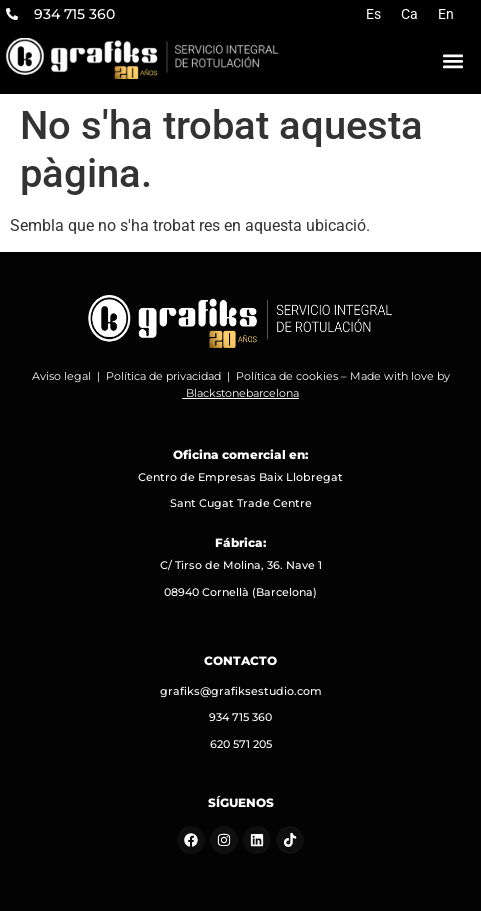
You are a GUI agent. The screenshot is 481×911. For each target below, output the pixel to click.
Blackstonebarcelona (242, 393)
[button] (453, 61)
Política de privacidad (163, 376)
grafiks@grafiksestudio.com (241, 691)
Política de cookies (287, 376)
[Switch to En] (446, 14)
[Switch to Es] (373, 14)
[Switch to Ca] (409, 14)
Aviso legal (61, 376)
